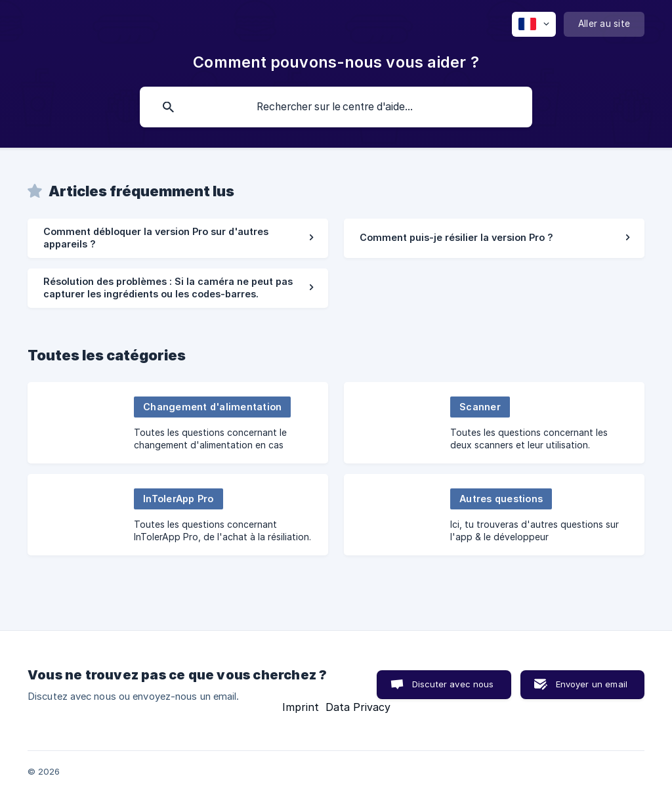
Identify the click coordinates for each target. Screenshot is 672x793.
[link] (178, 238)
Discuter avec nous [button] (453, 684)
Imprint (301, 707)
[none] (534, 24)
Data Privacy (358, 707)
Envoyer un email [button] (592, 684)
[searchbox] (336, 107)
